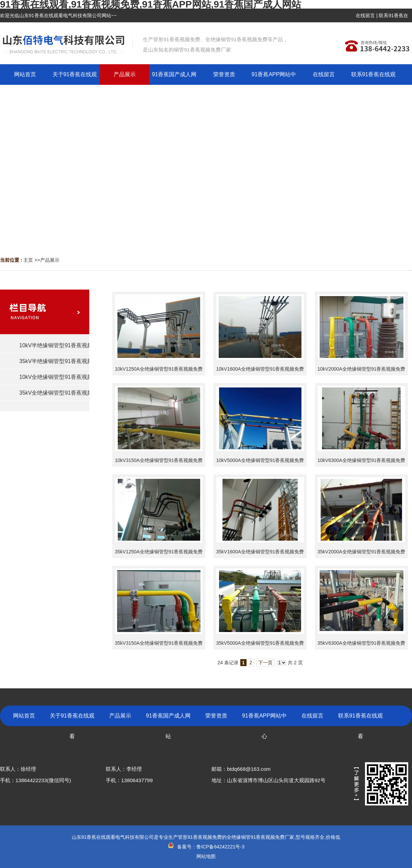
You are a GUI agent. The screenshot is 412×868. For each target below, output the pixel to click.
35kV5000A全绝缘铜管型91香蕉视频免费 (260, 643)
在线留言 (365, 15)
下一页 (265, 663)
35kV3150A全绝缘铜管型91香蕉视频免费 (159, 643)
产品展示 (50, 260)
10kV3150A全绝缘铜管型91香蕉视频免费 (159, 460)
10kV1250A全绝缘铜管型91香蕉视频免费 (159, 369)
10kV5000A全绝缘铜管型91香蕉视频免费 (260, 460)
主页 (28, 260)
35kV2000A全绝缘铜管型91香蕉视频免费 (362, 552)
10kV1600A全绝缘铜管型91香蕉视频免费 (260, 369)
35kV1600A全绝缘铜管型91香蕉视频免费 (260, 552)
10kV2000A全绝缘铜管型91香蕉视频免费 (362, 369)
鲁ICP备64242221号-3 (220, 847)
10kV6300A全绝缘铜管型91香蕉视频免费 (362, 460)
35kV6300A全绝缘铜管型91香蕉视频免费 (362, 643)
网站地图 (206, 856)
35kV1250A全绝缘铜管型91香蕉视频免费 (159, 552)
